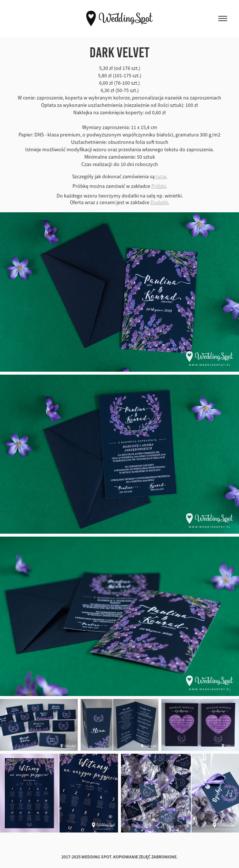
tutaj (161, 176)
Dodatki (159, 202)
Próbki (159, 186)
